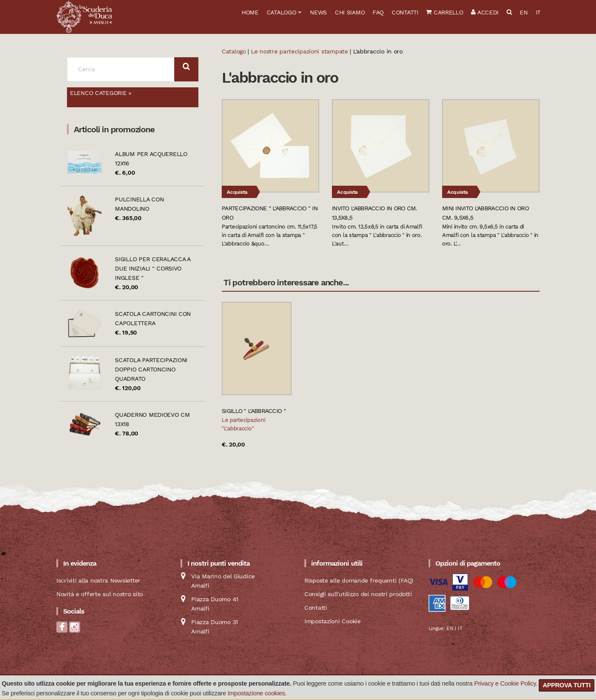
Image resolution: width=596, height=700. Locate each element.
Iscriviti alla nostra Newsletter (98, 580)
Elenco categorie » (101, 93)
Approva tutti (567, 685)
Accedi (485, 12)
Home (250, 12)
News (318, 12)
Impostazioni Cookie (333, 621)
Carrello (444, 12)
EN (524, 12)
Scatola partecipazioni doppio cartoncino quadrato (151, 369)
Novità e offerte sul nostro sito (100, 594)
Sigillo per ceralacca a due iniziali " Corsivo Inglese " (153, 268)
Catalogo (281, 12)
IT (538, 12)
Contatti (405, 12)
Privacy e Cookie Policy (505, 683)
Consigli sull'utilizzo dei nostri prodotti (358, 594)
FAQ (378, 12)
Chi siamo (350, 12)
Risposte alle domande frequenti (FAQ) (359, 580)
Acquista (237, 192)
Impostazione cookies (256, 693)
